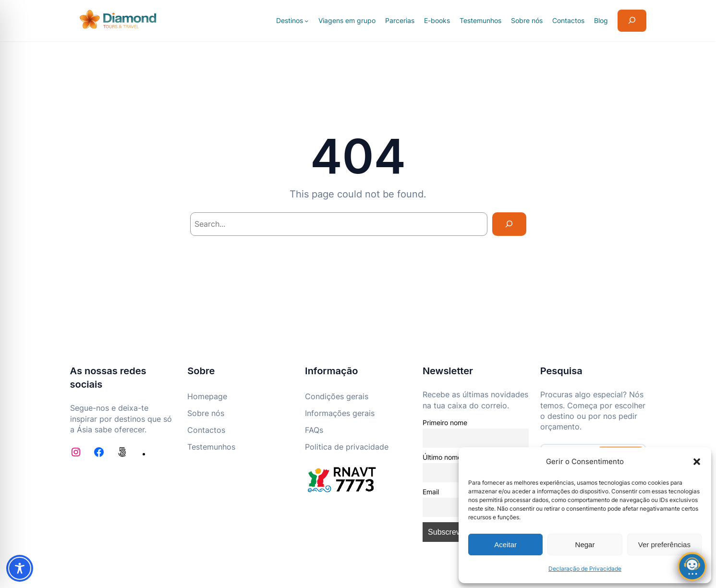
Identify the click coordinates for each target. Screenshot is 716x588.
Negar (585, 545)
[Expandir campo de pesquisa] (632, 21)
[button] (697, 462)
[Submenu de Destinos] (306, 21)
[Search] (509, 224)
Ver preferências (664, 545)
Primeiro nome (445, 423)
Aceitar (505, 545)
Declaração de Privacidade (585, 569)
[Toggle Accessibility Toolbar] (20, 568)
